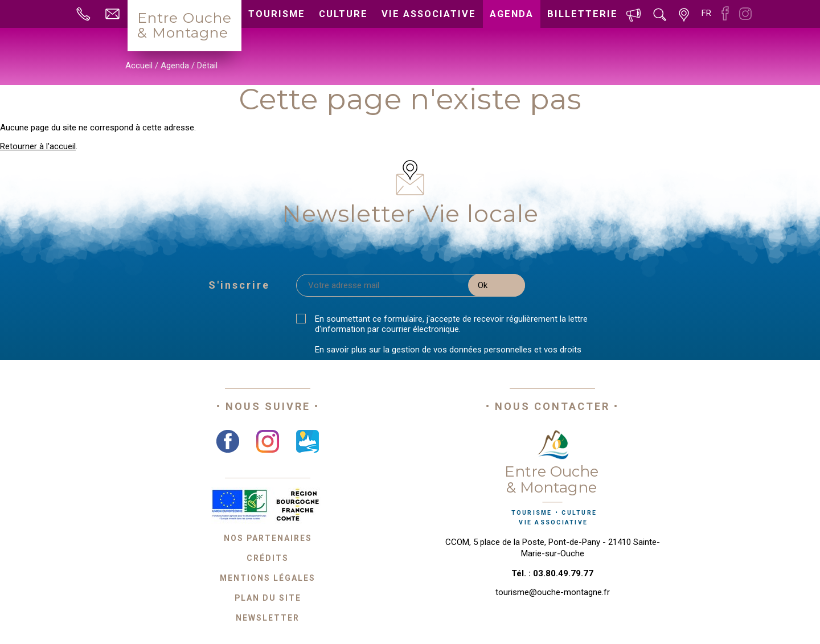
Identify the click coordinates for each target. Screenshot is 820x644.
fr (706, 13)
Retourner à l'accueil (38, 146)
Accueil (139, 65)
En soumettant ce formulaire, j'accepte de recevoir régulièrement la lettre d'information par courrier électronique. (451, 324)
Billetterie (583, 14)
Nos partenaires (268, 538)
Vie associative (429, 14)
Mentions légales (268, 578)
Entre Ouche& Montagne (184, 25)
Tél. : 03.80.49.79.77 (552, 573)
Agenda (512, 14)
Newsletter (268, 618)
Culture (343, 14)
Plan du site (268, 598)
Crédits (268, 558)
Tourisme (277, 14)
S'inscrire (239, 285)
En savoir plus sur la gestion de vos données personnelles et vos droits (448, 350)
